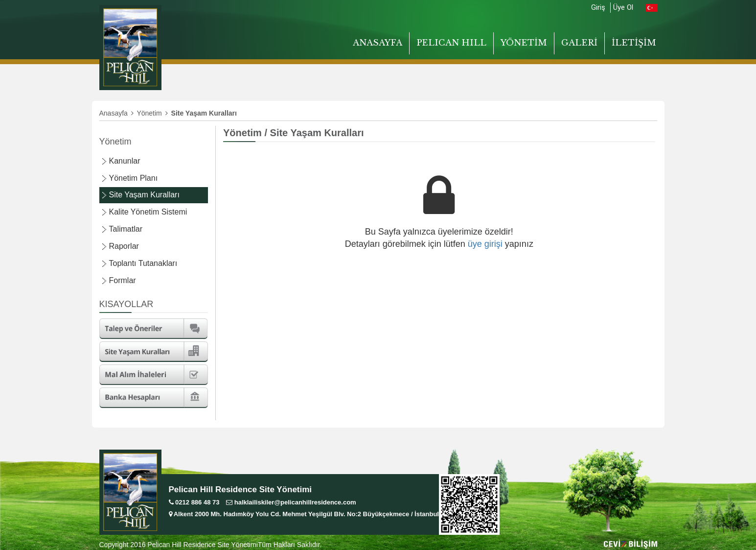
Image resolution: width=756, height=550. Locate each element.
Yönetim (152, 113)
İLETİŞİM (634, 43)
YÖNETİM (524, 43)
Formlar (123, 280)
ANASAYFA (378, 43)
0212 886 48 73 (194, 502)
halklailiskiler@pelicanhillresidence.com (291, 502)
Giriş (598, 7)
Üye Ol (623, 7)
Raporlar (124, 246)
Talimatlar (126, 229)
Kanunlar (125, 161)
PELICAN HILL (451, 43)
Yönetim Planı (134, 178)
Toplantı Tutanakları (143, 263)
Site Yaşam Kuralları (144, 195)
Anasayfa (116, 113)
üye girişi (485, 244)
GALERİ (579, 43)
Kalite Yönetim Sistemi (148, 212)
